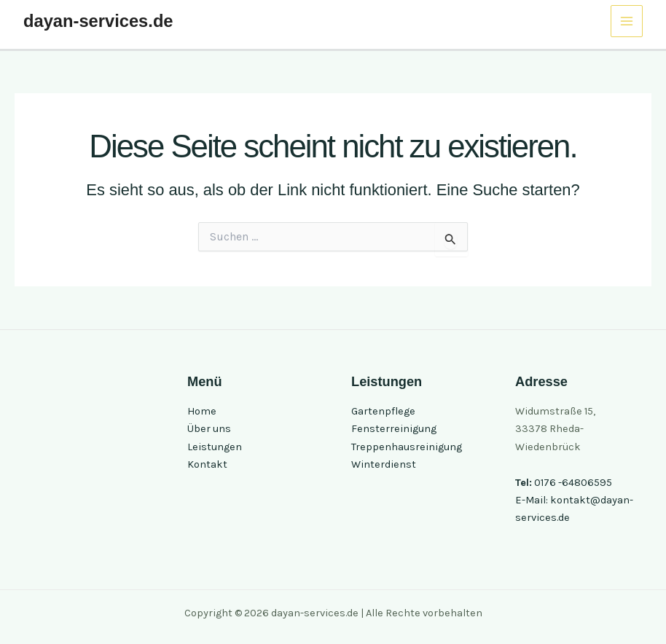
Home (202, 411)
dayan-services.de (98, 21)
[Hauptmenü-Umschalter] (627, 21)
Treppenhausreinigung (407, 447)
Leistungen (215, 447)
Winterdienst (384, 464)
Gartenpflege (383, 411)
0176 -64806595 (573, 483)
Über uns (209, 429)
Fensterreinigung (394, 429)
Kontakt (207, 464)
